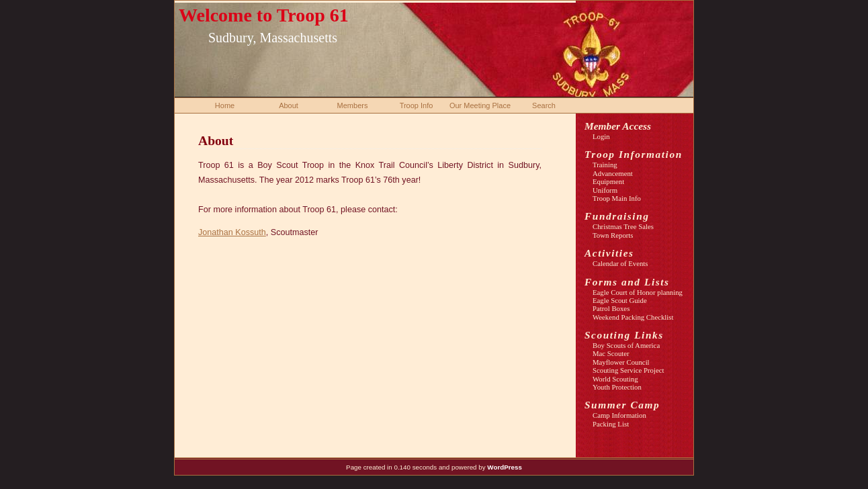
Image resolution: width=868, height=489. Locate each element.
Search (544, 105)
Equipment (608, 181)
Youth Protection (617, 387)
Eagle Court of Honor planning (638, 292)
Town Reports (613, 235)
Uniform (605, 190)
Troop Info (417, 105)
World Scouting (615, 379)
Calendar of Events (620, 263)
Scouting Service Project (628, 370)
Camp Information (619, 415)
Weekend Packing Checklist (633, 317)
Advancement (613, 173)
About (289, 105)
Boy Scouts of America (626, 345)
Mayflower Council (621, 362)
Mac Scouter (611, 353)
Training (605, 165)
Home (225, 105)
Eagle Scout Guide (620, 300)
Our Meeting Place (480, 105)
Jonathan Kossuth (232, 232)
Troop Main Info (617, 198)
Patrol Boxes (611, 308)
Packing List (611, 424)
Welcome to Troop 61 (264, 15)
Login (601, 136)
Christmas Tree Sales (623, 226)
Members (353, 105)
